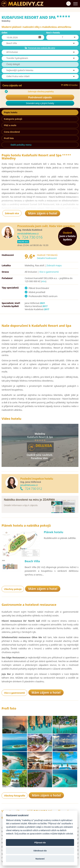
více (44, 281)
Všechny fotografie (15, 796)
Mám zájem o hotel (43, 213)
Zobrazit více (12, 213)
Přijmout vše (40, 842)
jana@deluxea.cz (29, 485)
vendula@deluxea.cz (28, 233)
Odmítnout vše (40, 851)
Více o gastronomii (49, 272)
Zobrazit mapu (54, 265)
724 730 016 (32, 237)
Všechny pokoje (13, 589)
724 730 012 (33, 489)
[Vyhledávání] (68, 4)
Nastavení (40, 859)
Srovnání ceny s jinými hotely (40, 103)
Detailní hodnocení (47, 258)
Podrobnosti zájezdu (40, 97)
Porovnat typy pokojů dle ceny (42, 48)
